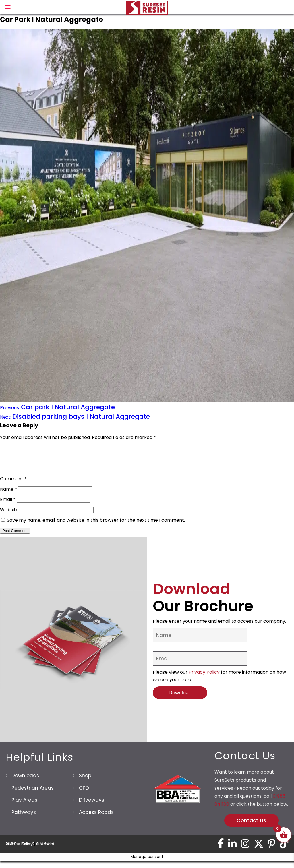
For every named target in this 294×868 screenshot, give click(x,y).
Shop (85, 782)
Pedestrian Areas (33, 795)
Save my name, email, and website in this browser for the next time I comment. (96, 527)
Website (9, 517)
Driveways (92, 807)
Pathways (24, 819)
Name (8, 496)
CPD (84, 795)
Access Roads (96, 819)
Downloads (25, 782)
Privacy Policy (205, 679)
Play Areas (24, 807)
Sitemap (45, 851)
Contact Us (251, 827)
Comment (13, 486)
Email (8, 506)
